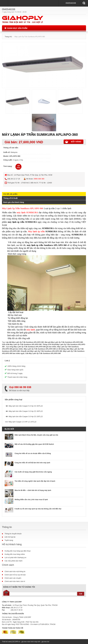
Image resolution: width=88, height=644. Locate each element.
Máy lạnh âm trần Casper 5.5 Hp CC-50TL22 (26, 406)
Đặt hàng (73, 142)
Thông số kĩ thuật (10, 198)
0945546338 (71, 3)
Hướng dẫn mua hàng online (15, 554)
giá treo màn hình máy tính (31, 642)
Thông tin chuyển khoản (13, 534)
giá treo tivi (45, 642)
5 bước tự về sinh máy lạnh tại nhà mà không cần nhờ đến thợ (38, 509)
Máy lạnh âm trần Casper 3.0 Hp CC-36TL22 (26, 411)
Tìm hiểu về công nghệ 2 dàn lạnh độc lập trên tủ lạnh (35, 481)
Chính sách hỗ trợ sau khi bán (15, 575)
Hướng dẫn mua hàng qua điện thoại (18, 551)
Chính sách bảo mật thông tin (15, 572)
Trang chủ (8, 37)
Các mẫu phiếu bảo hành (14, 561)
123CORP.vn (16, 642)
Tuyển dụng (9, 540)
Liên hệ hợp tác (10, 537)
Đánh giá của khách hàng (14, 202)
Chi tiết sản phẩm (10, 194)
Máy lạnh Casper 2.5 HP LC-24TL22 (23, 422)
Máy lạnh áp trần (36, 231)
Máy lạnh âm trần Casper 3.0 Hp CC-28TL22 (26, 416)
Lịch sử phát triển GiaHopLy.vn (15, 558)
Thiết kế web (7, 642)
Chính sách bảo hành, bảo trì (15, 581)
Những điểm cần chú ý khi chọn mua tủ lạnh (31, 500)
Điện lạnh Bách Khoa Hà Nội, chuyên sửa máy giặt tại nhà (36, 435)
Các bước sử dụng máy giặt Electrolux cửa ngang (33, 472)
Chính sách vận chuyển (13, 578)
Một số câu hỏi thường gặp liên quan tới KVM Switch (34, 444)
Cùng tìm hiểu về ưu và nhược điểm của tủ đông (33, 453)
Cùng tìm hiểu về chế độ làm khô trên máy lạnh (32, 463)
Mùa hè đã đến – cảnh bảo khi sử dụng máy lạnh (33, 490)
